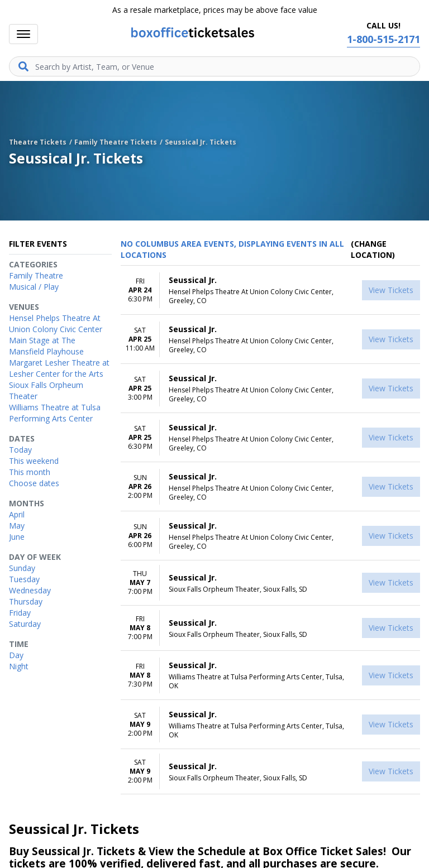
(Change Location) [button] (373, 249)
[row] (270, 290)
